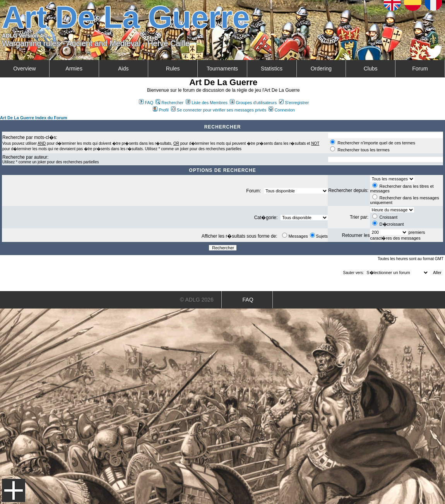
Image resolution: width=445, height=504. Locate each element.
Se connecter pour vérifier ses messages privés (219, 110)
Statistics (272, 69)
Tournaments (222, 69)
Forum (420, 69)
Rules (173, 69)
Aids (123, 69)
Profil (161, 110)
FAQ (146, 103)
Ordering (321, 69)
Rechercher (169, 103)
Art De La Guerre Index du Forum (34, 118)
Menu (14, 490)
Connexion (282, 110)
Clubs (371, 69)
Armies (74, 69)
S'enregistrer (294, 103)
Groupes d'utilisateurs (253, 103)
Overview (24, 69)
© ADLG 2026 (197, 300)
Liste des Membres (207, 103)
